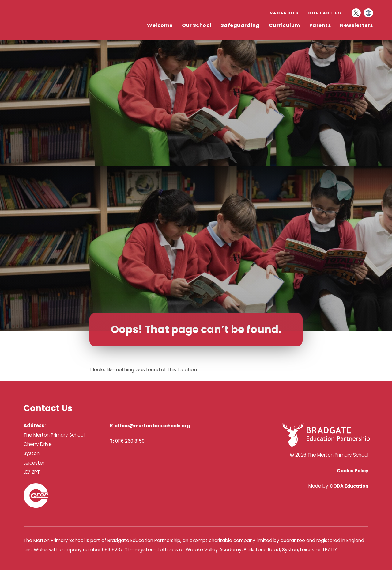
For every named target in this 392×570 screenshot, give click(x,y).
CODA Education (349, 486)
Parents (320, 25)
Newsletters (356, 25)
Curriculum (285, 25)
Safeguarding (240, 25)
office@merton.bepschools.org (152, 426)
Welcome (160, 25)
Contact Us (325, 13)
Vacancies (284, 13)
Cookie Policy (353, 471)
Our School (197, 25)
